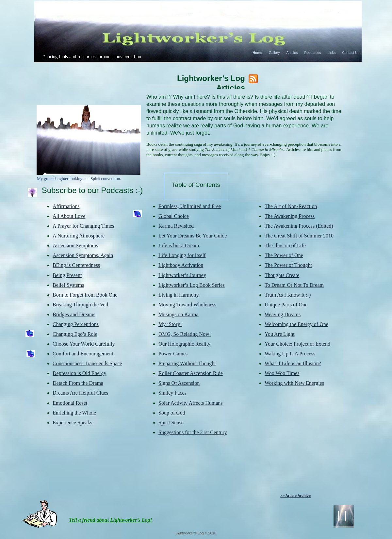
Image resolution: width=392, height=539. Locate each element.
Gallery (274, 53)
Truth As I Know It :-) (288, 295)
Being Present (67, 275)
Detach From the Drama (78, 383)
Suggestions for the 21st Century (193, 432)
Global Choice (174, 216)
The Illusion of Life (285, 245)
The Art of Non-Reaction (291, 206)
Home (257, 53)
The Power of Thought (288, 265)
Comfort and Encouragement (83, 354)
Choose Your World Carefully (84, 344)
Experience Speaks (72, 423)
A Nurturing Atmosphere (79, 236)
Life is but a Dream (179, 245)
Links (331, 53)
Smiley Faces (172, 393)
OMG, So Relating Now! (185, 334)
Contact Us (351, 53)
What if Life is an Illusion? (293, 363)
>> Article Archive (295, 496)
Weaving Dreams (283, 314)
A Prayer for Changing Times (83, 226)
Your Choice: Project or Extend (297, 344)
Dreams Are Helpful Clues (80, 393)
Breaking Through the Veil (81, 305)
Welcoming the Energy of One (296, 324)
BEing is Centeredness (76, 265)
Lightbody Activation (181, 265)
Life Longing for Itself (182, 255)
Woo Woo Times (282, 373)
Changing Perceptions (76, 324)
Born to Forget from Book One (85, 295)
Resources (312, 53)
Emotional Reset (70, 403)
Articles (292, 53)
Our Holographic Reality (184, 344)
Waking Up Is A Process (290, 354)
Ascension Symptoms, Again (83, 255)
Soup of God (172, 413)
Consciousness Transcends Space (87, 363)
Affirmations (66, 206)
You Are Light (280, 334)
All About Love (69, 216)
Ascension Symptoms (75, 245)
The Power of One (284, 255)
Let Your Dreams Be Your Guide (193, 236)
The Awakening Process (290, 216)
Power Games (173, 354)
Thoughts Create (282, 275)
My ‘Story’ (170, 324)
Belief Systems (68, 285)
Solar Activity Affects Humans (191, 403)
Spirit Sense (171, 423)
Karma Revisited (176, 226)
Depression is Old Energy (80, 373)
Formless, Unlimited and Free (190, 206)
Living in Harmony (179, 295)
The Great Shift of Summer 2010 (299, 236)
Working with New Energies (294, 383)
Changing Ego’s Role (75, 334)
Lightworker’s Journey (182, 275)
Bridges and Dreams (74, 314)
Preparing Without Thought (187, 363)
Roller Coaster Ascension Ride (191, 373)
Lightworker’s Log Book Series (192, 285)
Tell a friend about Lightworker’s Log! (110, 520)
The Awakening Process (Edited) (299, 226)
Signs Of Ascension (179, 383)
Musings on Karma (179, 314)
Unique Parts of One (286, 305)
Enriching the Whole (74, 413)
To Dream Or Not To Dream (294, 285)
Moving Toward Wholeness (187, 305)
